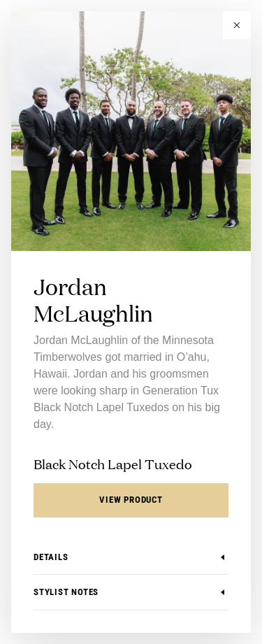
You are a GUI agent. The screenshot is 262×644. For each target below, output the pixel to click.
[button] (237, 25)
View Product (131, 500)
